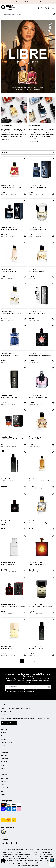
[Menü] (53, 8)
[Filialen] (39, 8)
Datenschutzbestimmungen (23, 690)
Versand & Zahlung (7, 743)
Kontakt (3, 733)
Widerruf (4, 769)
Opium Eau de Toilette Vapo (42, 564)
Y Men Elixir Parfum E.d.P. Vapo (42, 186)
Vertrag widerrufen (9, 723)
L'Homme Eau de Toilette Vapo (42, 228)
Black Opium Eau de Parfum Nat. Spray (42, 354)
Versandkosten (32, 849)
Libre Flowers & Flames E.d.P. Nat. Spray (42, 438)
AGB (8, 692)
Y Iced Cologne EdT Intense (14, 354)
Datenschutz (5, 759)
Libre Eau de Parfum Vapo (42, 270)
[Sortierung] (28, 153)
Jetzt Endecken (6, 139)
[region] (28, 57)
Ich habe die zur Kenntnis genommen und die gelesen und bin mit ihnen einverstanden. (29, 691)
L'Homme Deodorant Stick (14, 396)
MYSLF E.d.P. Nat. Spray (42, 647)
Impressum (4, 755)
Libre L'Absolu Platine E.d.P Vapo (42, 522)
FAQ (2, 736)
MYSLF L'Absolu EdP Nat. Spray (42, 312)
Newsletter (4, 746)
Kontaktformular (6, 715)
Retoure (3, 739)
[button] (3, 861)
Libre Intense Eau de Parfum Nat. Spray (42, 480)
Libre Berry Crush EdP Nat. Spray (14, 186)
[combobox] (26, 14)
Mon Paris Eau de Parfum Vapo (42, 396)
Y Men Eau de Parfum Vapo (14, 228)
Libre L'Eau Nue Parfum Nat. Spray (14, 312)
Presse (3, 785)
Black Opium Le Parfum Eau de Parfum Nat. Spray (14, 523)
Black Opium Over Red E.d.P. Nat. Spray (14, 605)
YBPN (3, 791)
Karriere (3, 781)
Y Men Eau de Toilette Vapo (14, 647)
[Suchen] (54, 14)
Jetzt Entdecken (34, 141)
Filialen (3, 794)
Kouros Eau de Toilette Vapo (14, 564)
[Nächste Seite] (30, 661)
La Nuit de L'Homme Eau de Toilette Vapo (42, 605)
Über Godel (5, 778)
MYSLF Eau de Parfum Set (14, 480)
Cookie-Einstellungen (7, 762)
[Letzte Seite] (34, 661)
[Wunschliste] (42, 8)
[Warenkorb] (49, 8)
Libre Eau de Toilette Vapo (14, 270)
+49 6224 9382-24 (9, 712)
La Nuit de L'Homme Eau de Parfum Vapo (14, 438)
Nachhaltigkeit (5, 788)
